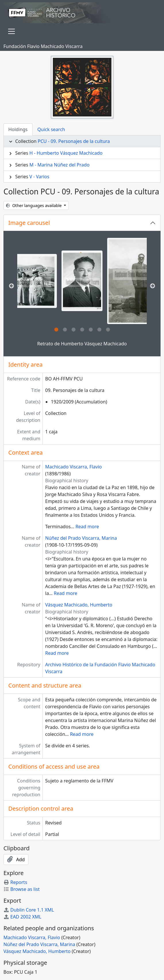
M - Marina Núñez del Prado (59, 165)
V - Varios (39, 177)
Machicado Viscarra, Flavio (73, 467)
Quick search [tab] (51, 129)
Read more (87, 527)
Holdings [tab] (18, 129)
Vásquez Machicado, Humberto (79, 605)
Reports (15, 882)
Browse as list (22, 889)
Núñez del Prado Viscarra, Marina (81, 538)
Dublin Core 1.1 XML (29, 910)
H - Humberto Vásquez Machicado (66, 153)
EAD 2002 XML (22, 917)
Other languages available (34, 205)
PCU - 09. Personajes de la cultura (74, 141)
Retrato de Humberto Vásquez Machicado (82, 344)
